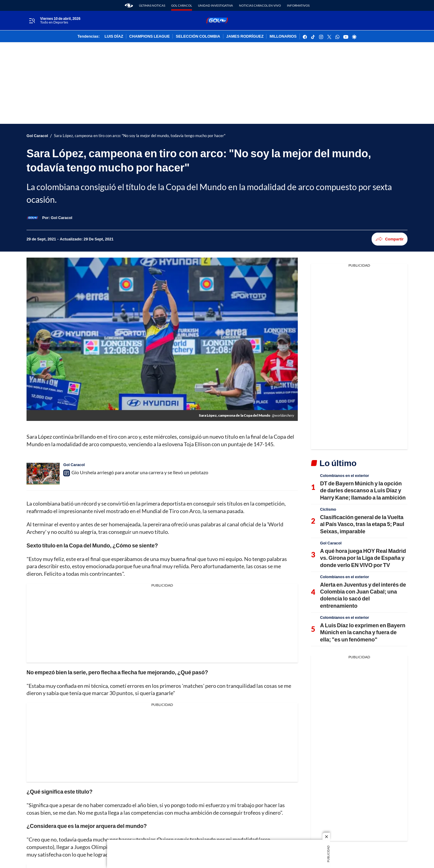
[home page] (129, 5)
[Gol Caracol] (62, 218)
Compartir (390, 239)
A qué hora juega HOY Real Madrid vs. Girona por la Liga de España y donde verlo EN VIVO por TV (363, 558)
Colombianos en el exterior (345, 475)
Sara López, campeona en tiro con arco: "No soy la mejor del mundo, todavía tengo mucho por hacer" (140, 136)
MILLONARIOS (283, 36)
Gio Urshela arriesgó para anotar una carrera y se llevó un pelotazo (140, 472)
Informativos (298, 5)
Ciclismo (328, 509)
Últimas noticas (152, 5)
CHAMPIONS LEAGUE (150, 36)
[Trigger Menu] (32, 21)
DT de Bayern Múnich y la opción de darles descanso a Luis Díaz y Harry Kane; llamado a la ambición (363, 490)
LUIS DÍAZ (114, 36)
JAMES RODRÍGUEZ (245, 36)
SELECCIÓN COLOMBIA (198, 36)
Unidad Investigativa (215, 5)
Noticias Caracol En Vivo (260, 5)
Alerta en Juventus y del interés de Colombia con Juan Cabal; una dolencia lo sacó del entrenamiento (363, 595)
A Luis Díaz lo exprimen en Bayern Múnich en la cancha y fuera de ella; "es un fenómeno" (363, 632)
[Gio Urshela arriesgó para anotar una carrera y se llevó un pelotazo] (43, 474)
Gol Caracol (182, 5)
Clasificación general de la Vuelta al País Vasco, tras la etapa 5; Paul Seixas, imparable (362, 524)
